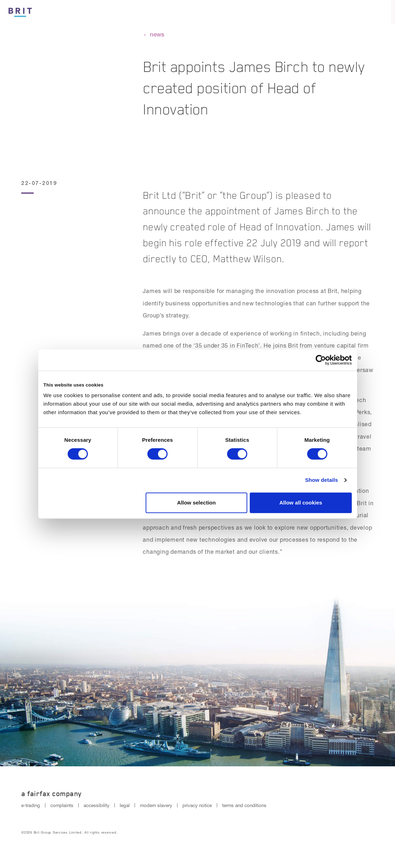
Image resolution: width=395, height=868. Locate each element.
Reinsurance (318, 13)
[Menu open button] (383, 12)
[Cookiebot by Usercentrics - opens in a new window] (321, 360)
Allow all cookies (301, 503)
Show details (321, 480)
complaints (62, 805)
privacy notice (197, 805)
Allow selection (196, 503)
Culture (224, 13)
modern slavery (156, 805)
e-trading (31, 805)
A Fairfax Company (52, 794)
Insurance (267, 13)
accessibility (97, 805)
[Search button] (359, 12)
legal (125, 805)
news (157, 34)
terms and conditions (244, 805)
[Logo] (20, 11)
